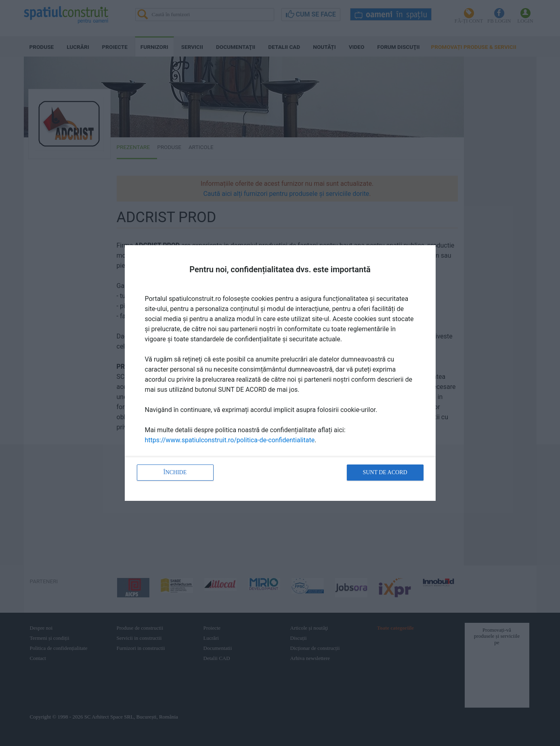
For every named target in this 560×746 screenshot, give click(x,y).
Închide (175, 472)
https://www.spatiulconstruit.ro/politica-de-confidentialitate (230, 440)
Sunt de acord (385, 472)
